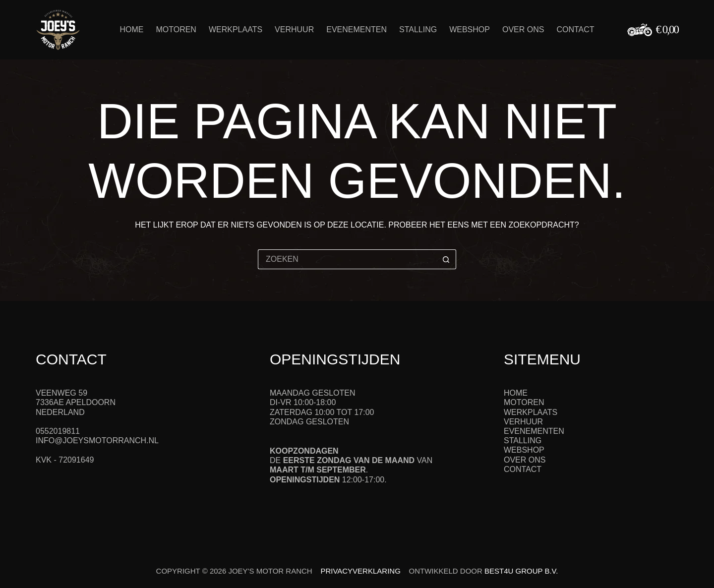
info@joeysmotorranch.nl (97, 441)
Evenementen (357, 29)
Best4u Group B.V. (521, 571)
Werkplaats (236, 29)
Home (131, 29)
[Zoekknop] (446, 259)
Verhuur (294, 29)
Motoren (176, 29)
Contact (575, 29)
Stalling (418, 29)
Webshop (470, 29)
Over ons (523, 29)
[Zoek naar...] (347, 259)
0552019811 (58, 431)
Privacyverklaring (360, 571)
